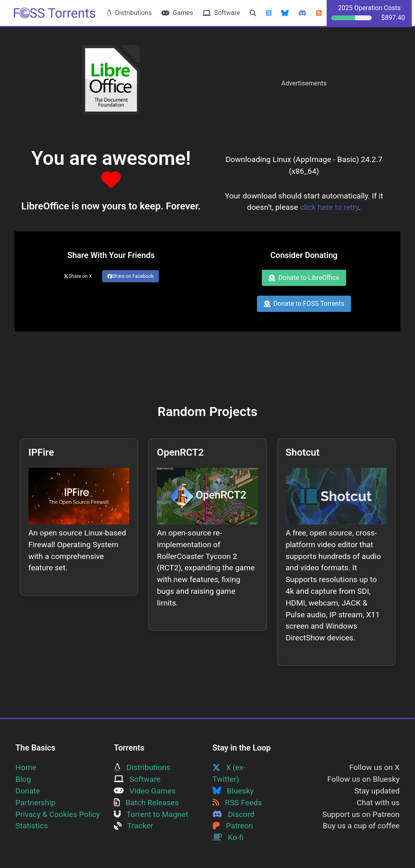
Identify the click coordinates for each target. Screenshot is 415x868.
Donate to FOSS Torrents (304, 304)
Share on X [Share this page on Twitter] (78, 276)
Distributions (129, 13)
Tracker (134, 826)
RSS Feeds (237, 803)
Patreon (233, 826)
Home (26, 767)
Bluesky (233, 791)
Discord (233, 814)
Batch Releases (146, 803)
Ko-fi (228, 837)
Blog (23, 779)
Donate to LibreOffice (304, 278)
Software (221, 13)
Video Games (145, 791)
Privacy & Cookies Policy (58, 814)
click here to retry (329, 207)
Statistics (32, 826)
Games (177, 13)
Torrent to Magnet (151, 814)
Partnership (35, 803)
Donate (28, 791)
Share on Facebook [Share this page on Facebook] (130, 276)
